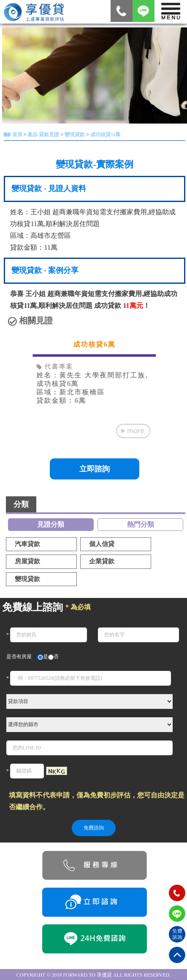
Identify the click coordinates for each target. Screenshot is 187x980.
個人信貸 (102, 544)
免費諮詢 (94, 828)
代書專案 (55, 366)
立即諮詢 (95, 469)
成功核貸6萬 (95, 344)
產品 (33, 135)
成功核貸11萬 (105, 135)
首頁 (17, 135)
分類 (21, 504)
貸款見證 (49, 135)
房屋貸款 (27, 561)
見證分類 (51, 524)
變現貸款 (75, 135)
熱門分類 (141, 524)
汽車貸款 (27, 544)
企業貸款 (102, 561)
